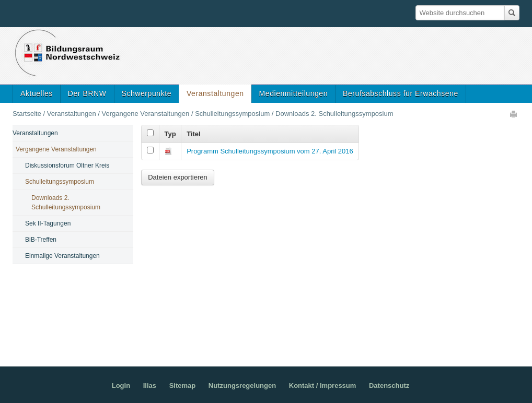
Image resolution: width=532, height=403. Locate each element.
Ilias (150, 386)
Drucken (514, 114)
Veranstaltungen (215, 93)
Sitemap (183, 386)
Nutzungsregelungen (242, 386)
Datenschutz (389, 386)
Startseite (27, 114)
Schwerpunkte (147, 93)
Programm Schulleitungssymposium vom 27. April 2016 (270, 151)
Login (121, 386)
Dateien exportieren (177, 177)
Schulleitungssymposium (232, 114)
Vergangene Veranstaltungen (146, 114)
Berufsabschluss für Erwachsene (401, 93)
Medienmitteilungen (294, 93)
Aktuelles (37, 93)
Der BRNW (87, 93)
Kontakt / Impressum (323, 386)
